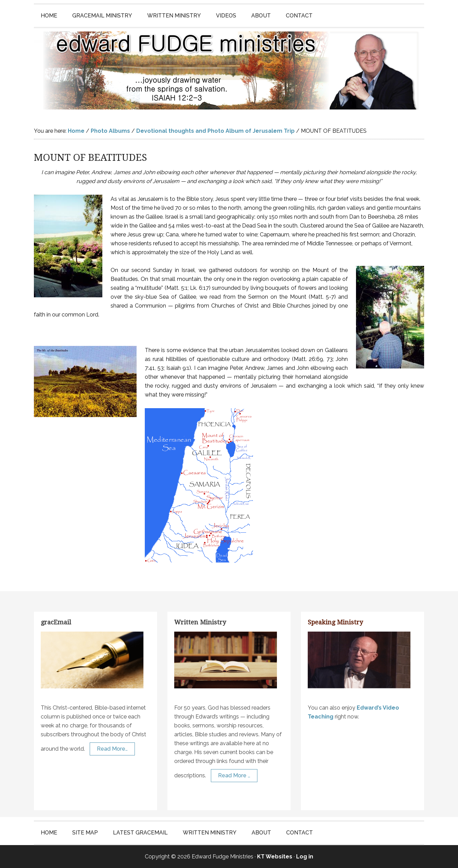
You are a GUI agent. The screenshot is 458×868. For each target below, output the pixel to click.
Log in (305, 857)
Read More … (234, 775)
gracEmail (56, 622)
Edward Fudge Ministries (229, 70)
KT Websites (275, 857)
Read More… (112, 749)
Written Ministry (200, 622)
